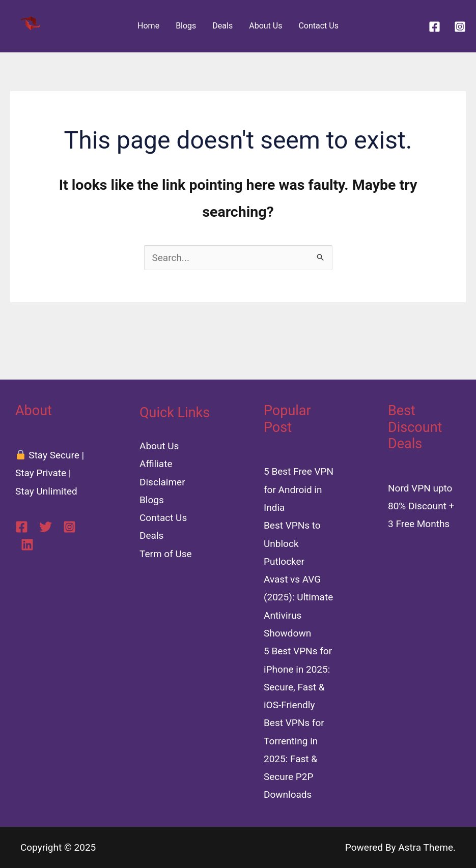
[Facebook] (435, 27)
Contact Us (318, 26)
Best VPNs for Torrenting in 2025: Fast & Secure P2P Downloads (294, 759)
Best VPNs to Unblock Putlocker (292, 543)
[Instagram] (460, 27)
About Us (265, 26)
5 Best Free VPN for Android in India (299, 489)
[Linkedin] (27, 545)
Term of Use (166, 554)
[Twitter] (46, 527)
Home (148, 26)
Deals (222, 26)
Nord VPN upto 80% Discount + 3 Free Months (421, 506)
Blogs (186, 26)
